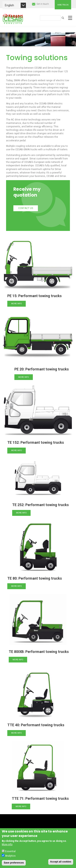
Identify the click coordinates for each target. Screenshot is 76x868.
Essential (10, 855)
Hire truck (63, 5)
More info (17, 304)
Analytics (10, 859)
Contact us (26, 208)
